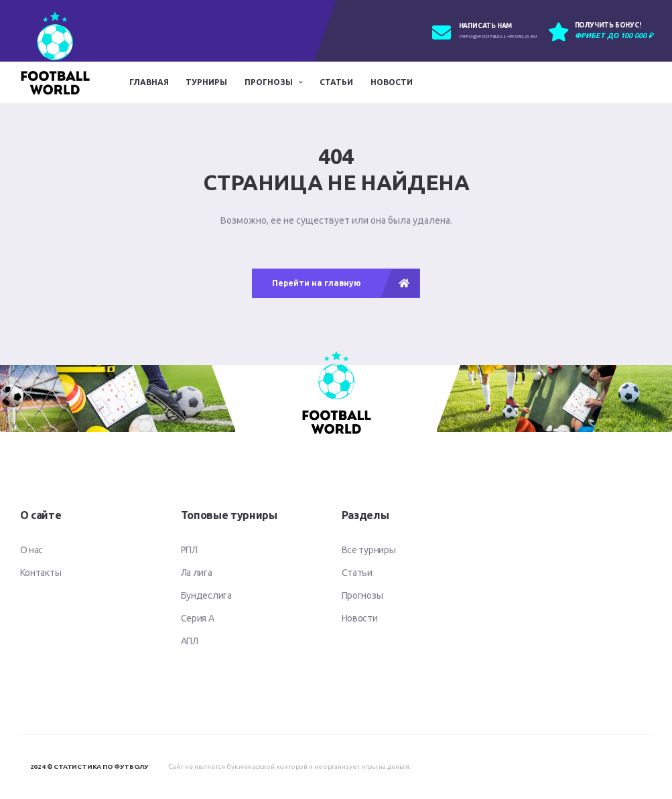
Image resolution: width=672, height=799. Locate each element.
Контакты (41, 573)
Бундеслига (206, 595)
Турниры (206, 82)
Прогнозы (269, 82)
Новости (392, 82)
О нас (32, 550)
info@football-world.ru (498, 37)
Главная (149, 82)
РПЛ (189, 550)
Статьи (336, 82)
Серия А (198, 618)
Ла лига (197, 573)
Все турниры (369, 550)
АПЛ (190, 641)
